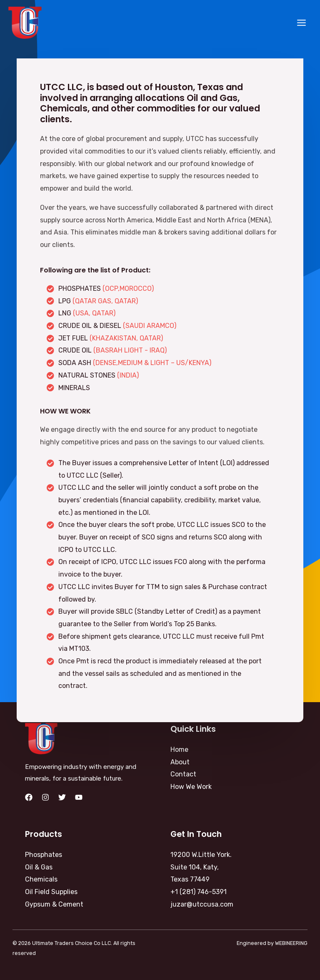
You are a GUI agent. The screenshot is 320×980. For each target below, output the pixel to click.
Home (179, 749)
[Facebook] (29, 797)
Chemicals (41, 879)
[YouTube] (79, 797)
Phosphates (44, 855)
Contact (183, 774)
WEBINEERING (291, 943)
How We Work (191, 787)
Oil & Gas (39, 867)
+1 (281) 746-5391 (199, 892)
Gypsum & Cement (54, 904)
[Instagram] (45, 797)
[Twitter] (62, 797)
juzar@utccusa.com (202, 904)
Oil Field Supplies (51, 892)
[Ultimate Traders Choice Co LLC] (25, 23)
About (180, 762)
